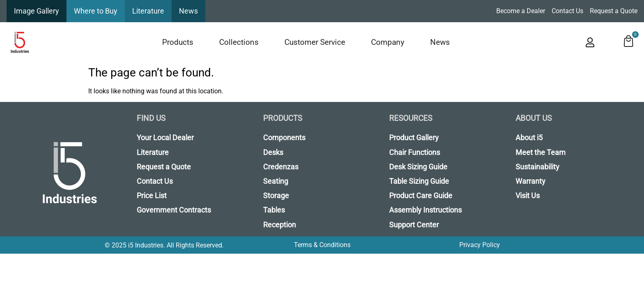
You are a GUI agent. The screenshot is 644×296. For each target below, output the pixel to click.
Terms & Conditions (322, 245)
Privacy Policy (480, 245)
